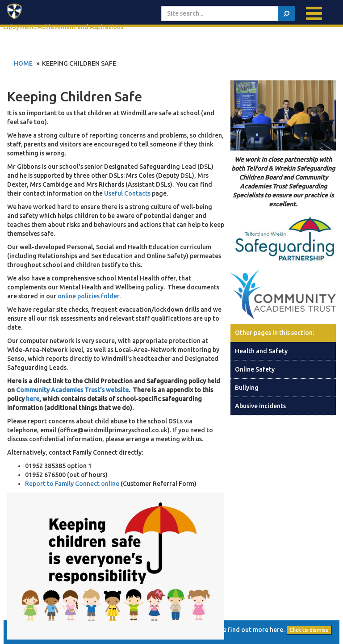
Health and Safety (261, 351)
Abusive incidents (260, 406)
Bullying (247, 388)
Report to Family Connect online (73, 484)
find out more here (255, 630)
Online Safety (255, 369)
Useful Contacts (127, 193)
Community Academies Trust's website (72, 390)
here (33, 399)
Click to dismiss (309, 630)
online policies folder (88, 296)
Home (23, 63)
